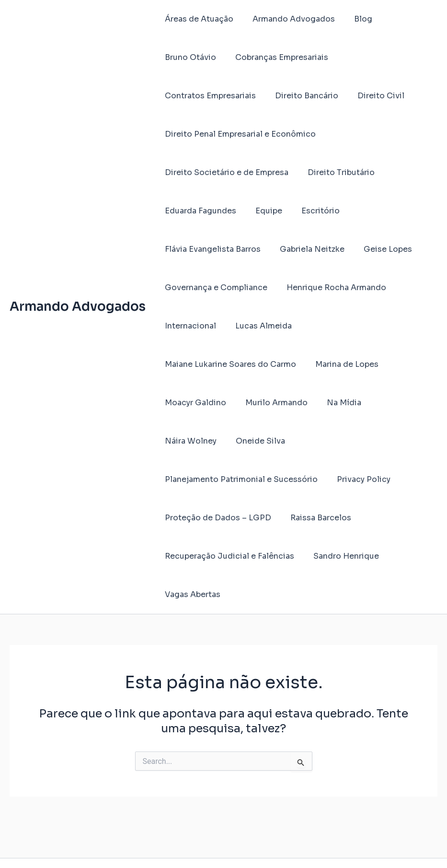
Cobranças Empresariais (209, 57)
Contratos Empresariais (317, 57)
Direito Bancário (195, 96)
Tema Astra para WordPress (327, 844)
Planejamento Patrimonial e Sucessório (304, 441)
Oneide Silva (188, 441)
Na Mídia (334, 403)
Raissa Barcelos (384, 479)
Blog (354, 19)
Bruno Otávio (404, 19)
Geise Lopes (378, 249)
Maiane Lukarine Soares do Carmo (229, 364)
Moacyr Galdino (194, 403)
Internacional (189, 326)
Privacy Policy (190, 479)
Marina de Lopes (341, 364)
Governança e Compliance (214, 287)
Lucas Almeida (258, 326)
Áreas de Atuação (197, 19)
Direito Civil (265, 96)
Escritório (311, 211)
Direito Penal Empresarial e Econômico (238, 134)
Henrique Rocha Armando (331, 287)
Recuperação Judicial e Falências (228, 518)
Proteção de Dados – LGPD (285, 479)
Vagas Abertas (191, 556)
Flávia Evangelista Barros (211, 249)
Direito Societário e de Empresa (225, 172)
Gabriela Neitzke (306, 249)
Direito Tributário (335, 172)
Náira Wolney (393, 403)
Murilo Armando (271, 403)
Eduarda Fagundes (199, 211)
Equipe (263, 211)
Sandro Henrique (340, 518)
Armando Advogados (78, 287)
